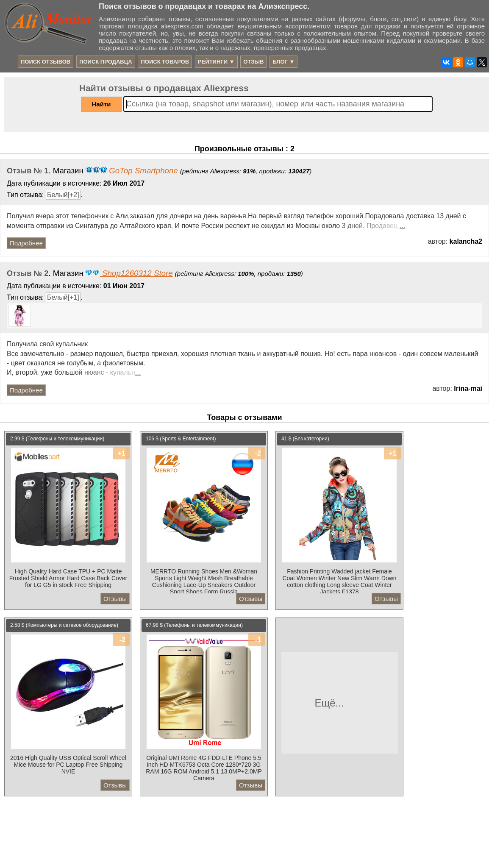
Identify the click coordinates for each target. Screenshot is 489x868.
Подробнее (26, 243)
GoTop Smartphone (132, 171)
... (402, 226)
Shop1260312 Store (129, 273)
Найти (101, 104)
